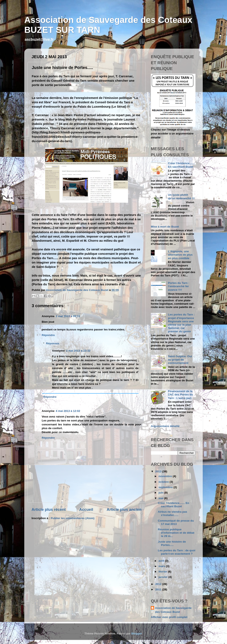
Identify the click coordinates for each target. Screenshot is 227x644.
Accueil (86, 509)
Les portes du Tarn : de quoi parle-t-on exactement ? (177, 552)
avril (162, 561)
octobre (164, 482)
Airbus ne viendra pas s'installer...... (173, 513)
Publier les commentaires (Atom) (73, 518)
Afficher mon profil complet (169, 617)
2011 (159, 589)
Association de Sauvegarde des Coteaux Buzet (173, 610)
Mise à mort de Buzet (165, 227)
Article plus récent (49, 509)
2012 (159, 584)
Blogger (137, 634)
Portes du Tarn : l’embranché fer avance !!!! (179, 286)
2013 (159, 471)
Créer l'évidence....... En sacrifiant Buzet (181, 165)
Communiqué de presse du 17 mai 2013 (176, 522)
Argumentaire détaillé (165, 426)
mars (162, 566)
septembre (166, 487)
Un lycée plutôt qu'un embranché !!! (181, 196)
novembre (166, 476)
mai (161, 498)
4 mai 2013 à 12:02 (68, 411)
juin (161, 493)
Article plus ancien (124, 509)
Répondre (48, 335)
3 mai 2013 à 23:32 (78, 351)
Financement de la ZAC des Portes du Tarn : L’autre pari (180, 395)
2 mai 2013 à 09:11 (68, 316)
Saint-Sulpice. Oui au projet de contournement (180, 360)
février (163, 572)
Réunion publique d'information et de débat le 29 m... (176, 533)
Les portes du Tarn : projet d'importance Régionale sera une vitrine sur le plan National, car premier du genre (181, 323)
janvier (163, 577)
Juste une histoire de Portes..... (172, 543)
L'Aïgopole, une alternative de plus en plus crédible (180, 255)
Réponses (53, 344)
